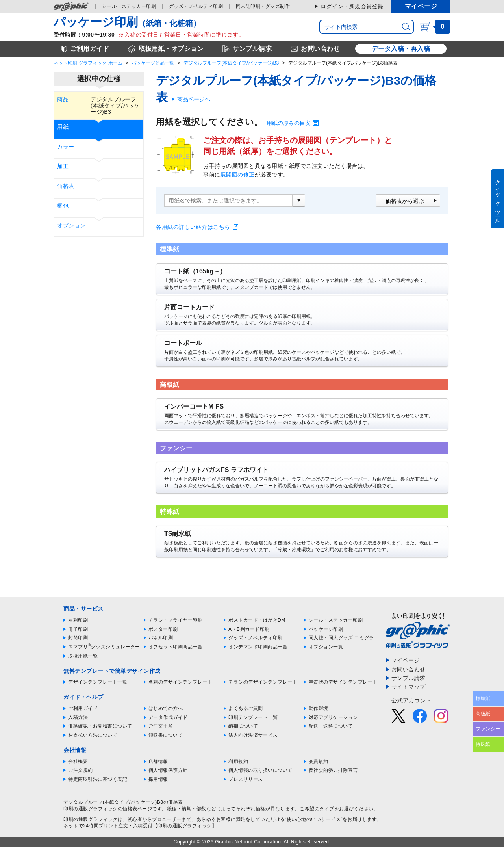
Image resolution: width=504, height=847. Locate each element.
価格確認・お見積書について (100, 726)
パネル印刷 (161, 638)
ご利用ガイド (83, 708)
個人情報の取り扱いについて (260, 770)
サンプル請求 (409, 678)
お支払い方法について (93, 735)
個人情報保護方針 (168, 770)
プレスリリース (246, 779)
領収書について (166, 735)
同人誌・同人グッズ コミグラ (341, 638)
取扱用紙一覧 (83, 656)
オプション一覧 (326, 647)
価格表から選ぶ (405, 201)
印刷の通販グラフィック (91, 819)
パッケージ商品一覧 (153, 63)
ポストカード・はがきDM (257, 620)
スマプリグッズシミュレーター (104, 647)
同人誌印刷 (263, 6)
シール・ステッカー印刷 (336, 620)
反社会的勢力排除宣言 (333, 770)
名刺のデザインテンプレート (181, 682)
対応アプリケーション (333, 717)
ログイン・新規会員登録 (352, 6)
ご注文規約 (81, 770)
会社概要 (78, 762)
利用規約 (238, 762)
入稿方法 (78, 717)
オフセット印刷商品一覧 (176, 647)
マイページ (421, 6)
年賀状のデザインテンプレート (343, 682)
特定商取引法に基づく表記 (98, 779)
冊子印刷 (78, 629)
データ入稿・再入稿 (401, 49)
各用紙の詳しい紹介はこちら (193, 227)
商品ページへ (194, 99)
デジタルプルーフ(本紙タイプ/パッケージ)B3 (231, 63)
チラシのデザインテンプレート (263, 682)
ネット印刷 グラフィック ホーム (88, 63)
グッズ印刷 (196, 6)
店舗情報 (158, 762)
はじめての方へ (166, 708)
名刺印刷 (78, 620)
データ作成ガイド (168, 717)
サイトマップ (409, 687)
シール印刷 (129, 6)
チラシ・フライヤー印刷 (176, 620)
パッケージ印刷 (326, 629)
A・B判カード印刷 (249, 629)
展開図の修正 (238, 175)
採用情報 (158, 779)
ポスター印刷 (163, 629)
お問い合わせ (409, 669)
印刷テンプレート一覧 (253, 717)
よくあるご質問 (246, 708)
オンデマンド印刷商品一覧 (258, 647)
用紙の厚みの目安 (289, 123)
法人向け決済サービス (253, 735)
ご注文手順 (161, 726)
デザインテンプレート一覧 (98, 682)
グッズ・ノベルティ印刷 (256, 638)
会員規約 (319, 762)
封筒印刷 (78, 638)
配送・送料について (331, 726)
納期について (243, 726)
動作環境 (319, 708)
